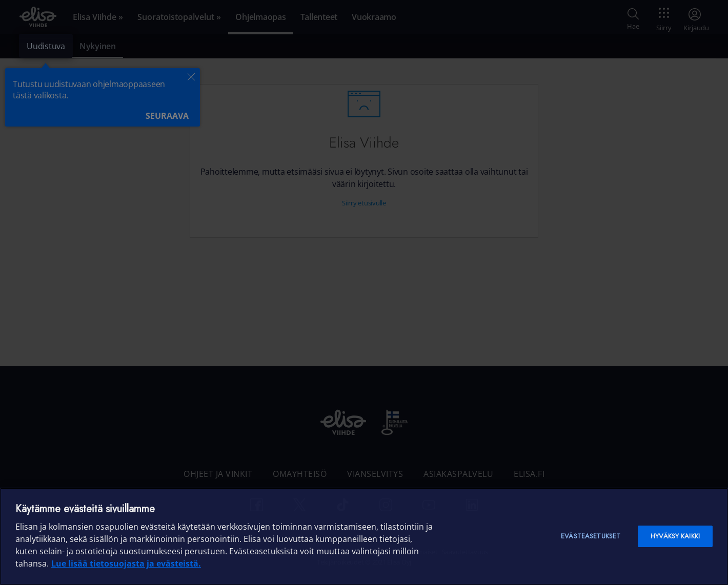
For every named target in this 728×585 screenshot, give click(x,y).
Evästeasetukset (591, 536)
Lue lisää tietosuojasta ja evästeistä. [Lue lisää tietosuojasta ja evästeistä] (126, 563)
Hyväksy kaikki (675, 536)
